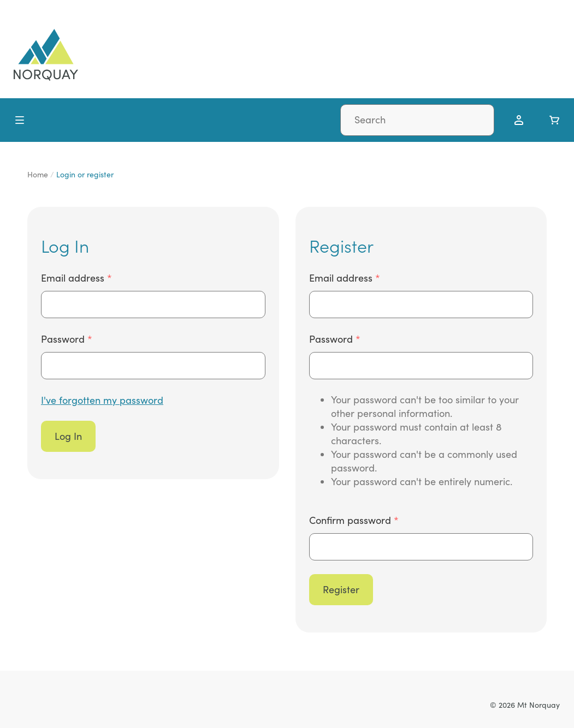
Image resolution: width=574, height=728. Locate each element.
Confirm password (351, 520)
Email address (74, 278)
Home (38, 174)
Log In (68, 436)
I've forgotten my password (102, 400)
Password (64, 339)
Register (341, 589)
